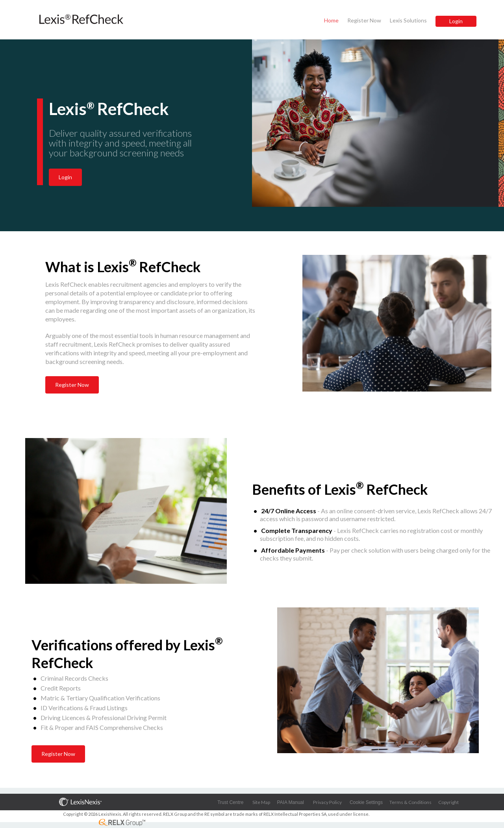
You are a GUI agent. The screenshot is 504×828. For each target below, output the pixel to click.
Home (331, 20)
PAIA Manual (290, 802)
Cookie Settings (366, 802)
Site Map (261, 802)
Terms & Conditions (410, 802)
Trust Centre (230, 802)
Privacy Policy (327, 802)
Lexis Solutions (408, 20)
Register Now (364, 20)
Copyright (448, 802)
